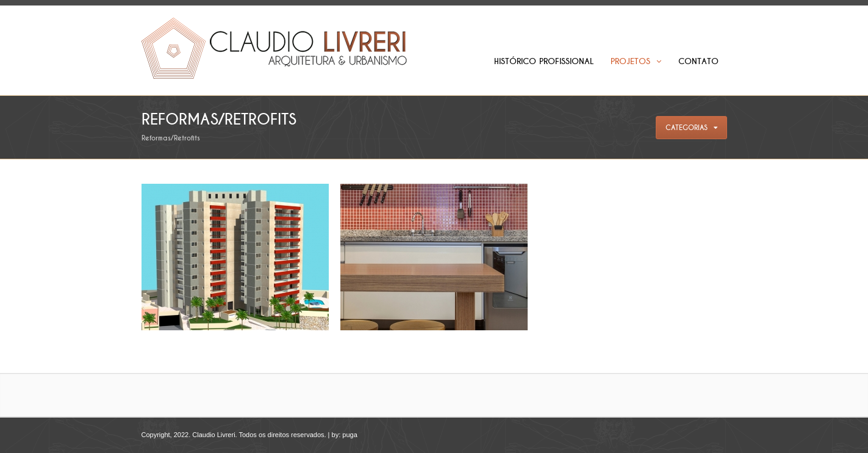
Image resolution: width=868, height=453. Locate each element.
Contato (698, 61)
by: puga (345, 435)
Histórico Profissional (544, 61)
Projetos (636, 61)
